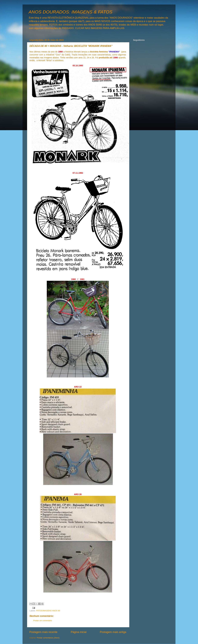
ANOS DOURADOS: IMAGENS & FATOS (70, 12)
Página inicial (79, 632)
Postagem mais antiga (113, 632)
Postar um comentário (43, 621)
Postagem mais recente (43, 632)
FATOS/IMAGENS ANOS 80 (48, 611)
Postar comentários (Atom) (48, 638)
